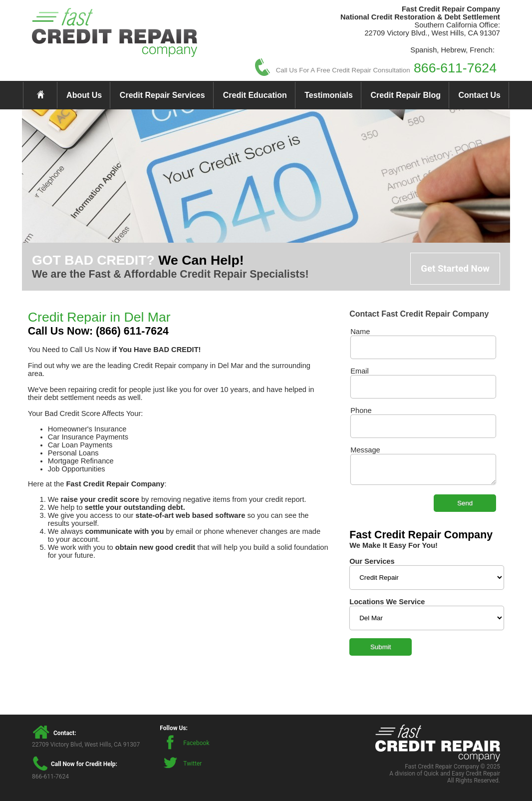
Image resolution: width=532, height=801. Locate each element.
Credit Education (255, 95)
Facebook (196, 743)
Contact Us (480, 95)
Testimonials (329, 95)
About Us (84, 95)
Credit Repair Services (162, 95)
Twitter (192, 764)
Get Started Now (455, 269)
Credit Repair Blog (406, 95)
